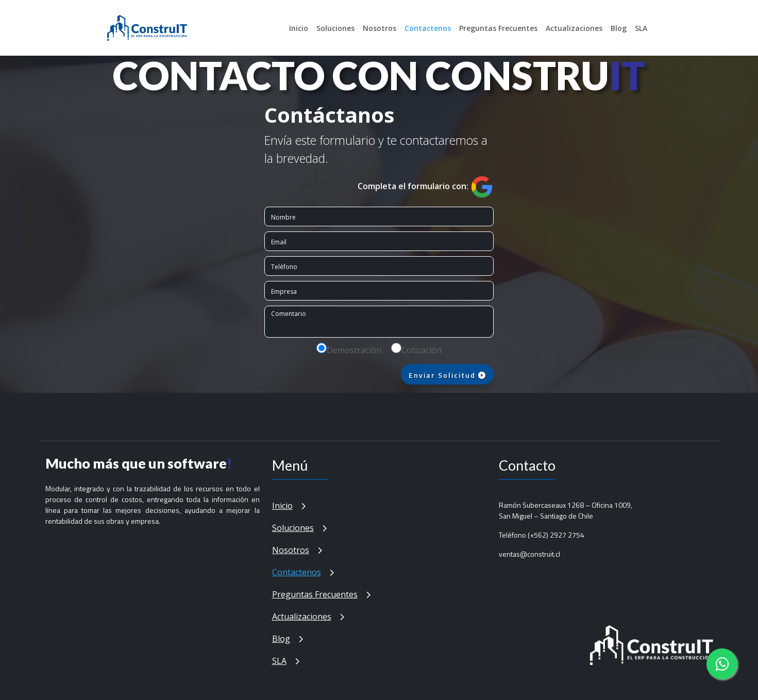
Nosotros (380, 28)
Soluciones (335, 28)
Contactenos (428, 28)
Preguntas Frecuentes (498, 28)
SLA (641, 28)
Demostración (354, 350)
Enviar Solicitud (448, 375)
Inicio (299, 28)
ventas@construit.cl (529, 554)
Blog (619, 28)
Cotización (422, 350)
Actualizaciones (574, 28)
